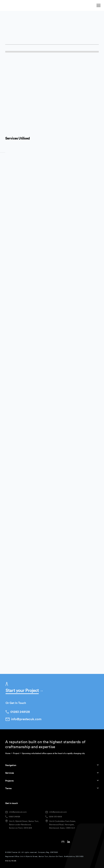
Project (16, 753)
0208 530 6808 (55, 817)
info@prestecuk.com (18, 812)
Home (8, 753)
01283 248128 (14, 817)
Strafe (14, 861)
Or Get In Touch (16, 703)
